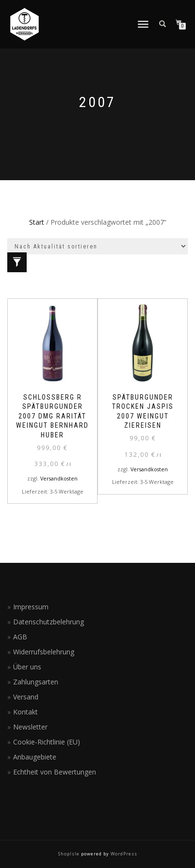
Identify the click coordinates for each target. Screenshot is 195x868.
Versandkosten (59, 478)
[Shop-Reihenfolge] (97, 246)
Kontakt (25, 712)
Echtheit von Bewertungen (55, 772)
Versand (26, 697)
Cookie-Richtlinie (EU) (47, 742)
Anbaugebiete (35, 757)
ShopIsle (70, 854)
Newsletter (30, 727)
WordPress (123, 854)
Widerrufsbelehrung (44, 652)
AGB (20, 637)
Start (37, 222)
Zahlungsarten (36, 682)
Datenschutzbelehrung (49, 622)
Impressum (31, 607)
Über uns (27, 667)
